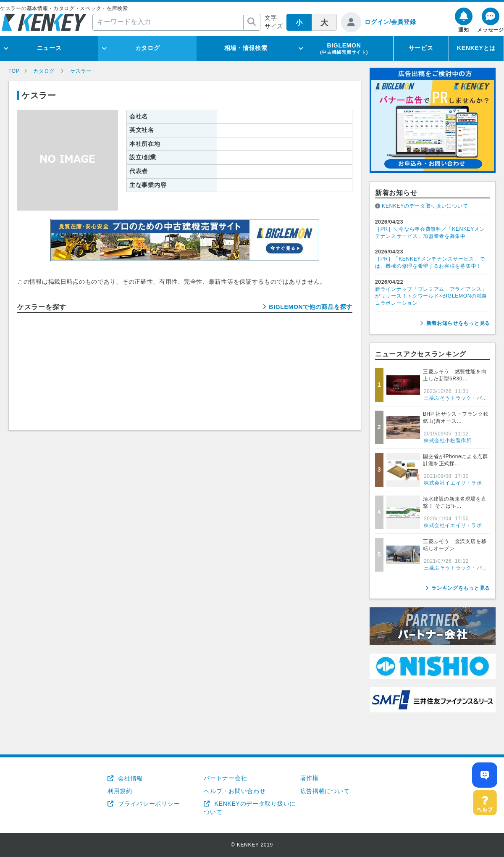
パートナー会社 (225, 778)
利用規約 (120, 791)
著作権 (310, 778)
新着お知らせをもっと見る (458, 323)
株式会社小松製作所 (448, 440)
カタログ (148, 48)
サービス (421, 48)
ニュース (49, 48)
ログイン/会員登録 (390, 22)
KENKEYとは (476, 48)
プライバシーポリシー (148, 804)
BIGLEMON (344, 48)
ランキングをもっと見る (461, 588)
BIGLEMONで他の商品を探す (311, 307)
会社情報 (130, 778)
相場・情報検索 (246, 48)
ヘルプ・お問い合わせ (235, 791)
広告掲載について (325, 791)
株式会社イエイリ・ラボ (453, 483)
